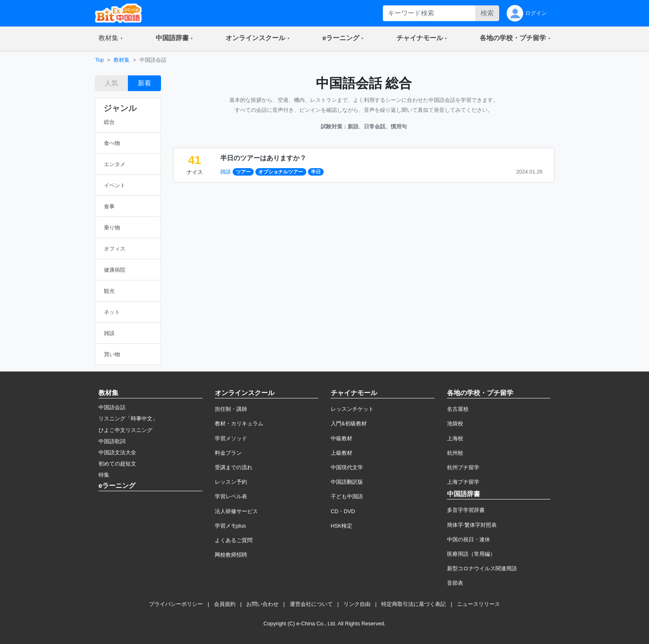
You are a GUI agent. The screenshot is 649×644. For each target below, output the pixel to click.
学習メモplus (230, 526)
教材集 (121, 60)
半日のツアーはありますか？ (263, 158)
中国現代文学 (347, 467)
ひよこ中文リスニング (125, 430)
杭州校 (455, 453)
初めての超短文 (117, 464)
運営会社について (311, 604)
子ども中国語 (347, 496)
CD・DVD (343, 511)
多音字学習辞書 (466, 510)
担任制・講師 (231, 409)
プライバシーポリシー (176, 604)
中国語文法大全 (117, 452)
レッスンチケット (352, 409)
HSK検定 (341, 526)
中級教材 (341, 438)
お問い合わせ (262, 604)
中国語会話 (112, 407)
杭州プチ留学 (463, 467)
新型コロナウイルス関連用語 (482, 568)
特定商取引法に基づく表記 (413, 604)
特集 (104, 475)
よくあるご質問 (234, 540)
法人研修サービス (236, 511)
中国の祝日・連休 (469, 539)
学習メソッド (231, 438)
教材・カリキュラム (239, 423)
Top (100, 60)
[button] (111, 39)
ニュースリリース (478, 604)
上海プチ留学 (463, 482)
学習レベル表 (231, 496)
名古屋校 (458, 409)
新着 (144, 83)
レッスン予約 (231, 482)
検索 (487, 13)
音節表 (455, 583)
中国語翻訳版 (347, 482)
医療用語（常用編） (471, 554)
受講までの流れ (234, 467)
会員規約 (225, 604)
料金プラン (228, 453)
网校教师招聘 (231, 555)
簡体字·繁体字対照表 (472, 525)
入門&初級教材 (349, 423)
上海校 (455, 438)
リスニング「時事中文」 (128, 418)
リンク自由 (357, 604)
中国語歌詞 (112, 441)
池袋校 (455, 423)
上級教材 (341, 453)
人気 (111, 83)
